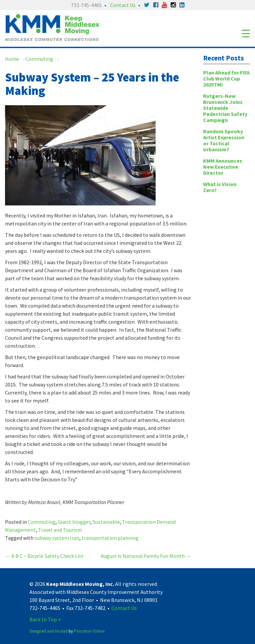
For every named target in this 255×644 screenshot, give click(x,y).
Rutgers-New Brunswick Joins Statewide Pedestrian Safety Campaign (225, 108)
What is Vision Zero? (220, 187)
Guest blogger (74, 522)
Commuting (39, 59)
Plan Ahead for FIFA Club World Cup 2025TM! (226, 78)
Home (12, 59)
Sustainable (106, 522)
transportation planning (110, 538)
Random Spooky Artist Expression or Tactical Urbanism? (224, 140)
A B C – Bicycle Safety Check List (44, 556)
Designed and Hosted (49, 631)
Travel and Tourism (60, 530)
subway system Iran (57, 538)
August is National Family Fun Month (146, 556)
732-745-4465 (86, 5)
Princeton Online (89, 631)
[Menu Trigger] (246, 33)
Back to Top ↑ (45, 619)
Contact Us (123, 5)
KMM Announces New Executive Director (223, 167)
